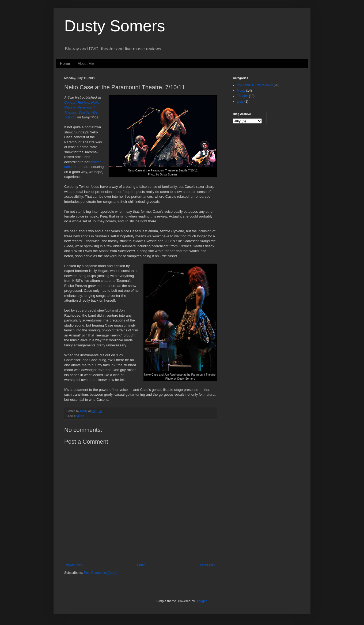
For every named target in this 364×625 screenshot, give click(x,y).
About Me (86, 63)
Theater (242, 96)
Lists (240, 102)
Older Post (208, 565)
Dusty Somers (115, 26)
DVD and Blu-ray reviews (255, 85)
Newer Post (74, 565)
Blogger (201, 601)
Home (65, 63)
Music (80, 416)
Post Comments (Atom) (101, 573)
